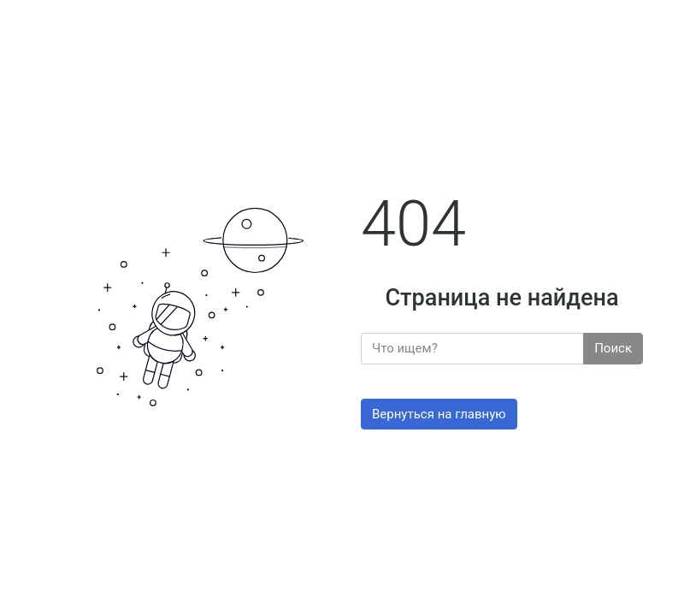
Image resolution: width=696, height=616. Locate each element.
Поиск (613, 348)
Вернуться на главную (439, 414)
